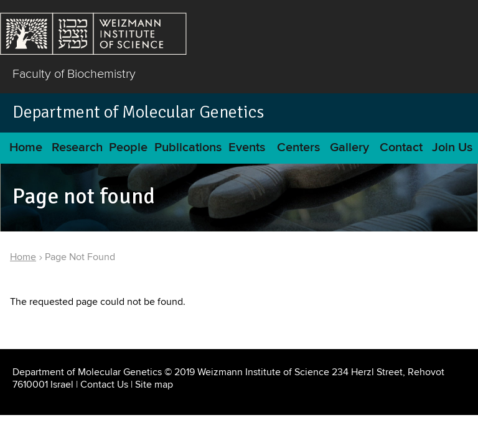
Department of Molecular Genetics (138, 112)
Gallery (349, 148)
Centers (298, 148)
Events (247, 148)
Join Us (452, 148)
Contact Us (104, 385)
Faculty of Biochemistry (74, 73)
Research (77, 148)
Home (26, 148)
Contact (401, 148)
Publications (188, 148)
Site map (154, 385)
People (128, 148)
